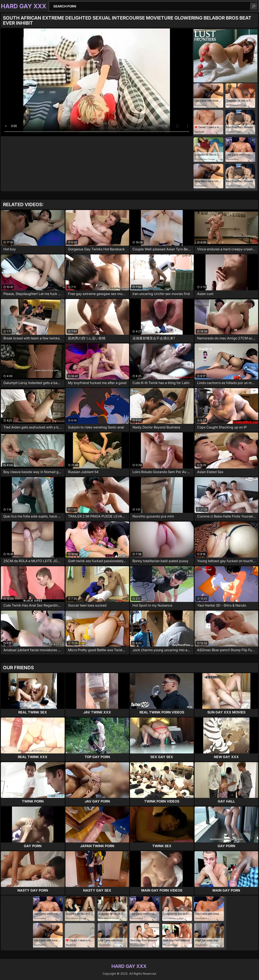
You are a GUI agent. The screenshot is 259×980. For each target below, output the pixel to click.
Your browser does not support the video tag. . (97, 82)
